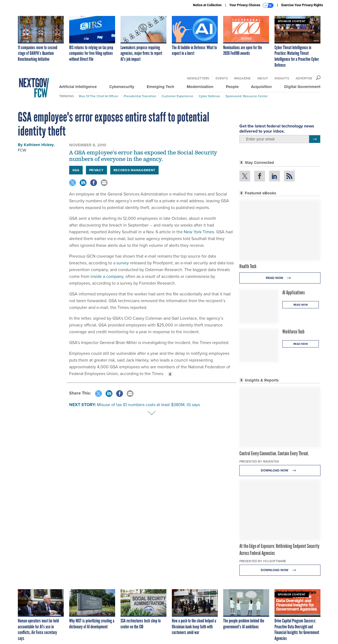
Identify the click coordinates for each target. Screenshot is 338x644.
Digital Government (302, 87)
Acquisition (261, 87)
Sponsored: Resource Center (247, 96)
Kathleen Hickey (39, 145)
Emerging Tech (160, 87)
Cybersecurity (122, 87)
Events (222, 78)
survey (123, 263)
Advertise (304, 78)
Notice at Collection (207, 5)
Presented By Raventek (259, 461)
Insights (282, 78)
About (263, 78)
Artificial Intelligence (78, 87)
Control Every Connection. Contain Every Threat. (274, 453)
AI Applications (294, 292)
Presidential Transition (140, 96)
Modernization (200, 87)
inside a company (107, 276)
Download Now (280, 471)
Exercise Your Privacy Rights (302, 5)
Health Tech (248, 266)
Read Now (280, 278)
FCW (22, 150)
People (232, 87)
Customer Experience (177, 96)
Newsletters (198, 78)
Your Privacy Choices (251, 5)
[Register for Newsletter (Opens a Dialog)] (315, 139)
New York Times (199, 232)
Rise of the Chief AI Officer (99, 96)
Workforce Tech (293, 332)
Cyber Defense (209, 96)
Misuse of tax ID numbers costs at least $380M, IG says (148, 405)
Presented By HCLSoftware (263, 561)
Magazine (242, 78)
